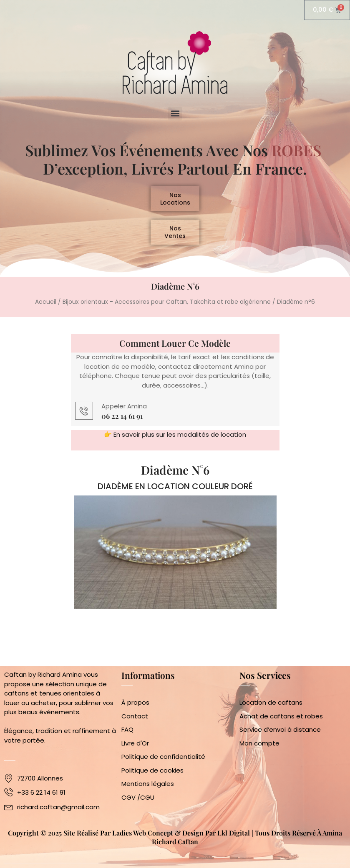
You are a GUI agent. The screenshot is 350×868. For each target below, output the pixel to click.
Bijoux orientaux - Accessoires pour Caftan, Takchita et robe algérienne (167, 308)
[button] (175, 114)
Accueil (46, 308)
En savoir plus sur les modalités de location (180, 441)
